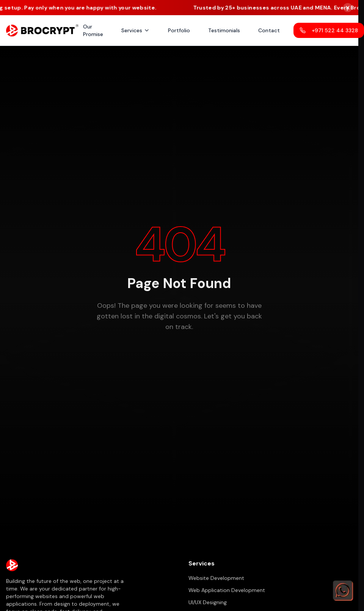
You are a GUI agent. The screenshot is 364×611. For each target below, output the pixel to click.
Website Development (216, 578)
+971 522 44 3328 (329, 30)
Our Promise (93, 30)
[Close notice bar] (348, 8)
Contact (269, 30)
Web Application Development (227, 590)
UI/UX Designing (208, 602)
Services (136, 30)
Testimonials (224, 30)
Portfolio (179, 30)
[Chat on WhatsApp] (343, 590)
